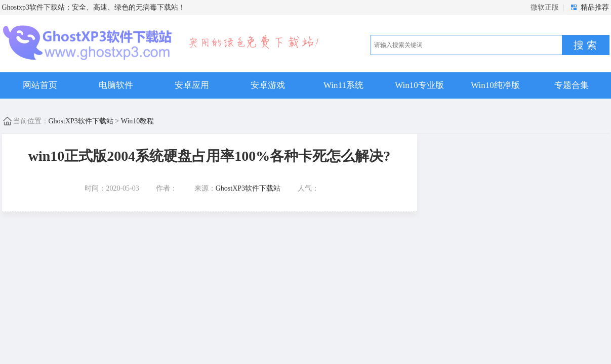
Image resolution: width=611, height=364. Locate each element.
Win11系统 (343, 85)
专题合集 (572, 85)
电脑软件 (116, 85)
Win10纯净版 (495, 85)
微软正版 (545, 7)
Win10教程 (138, 121)
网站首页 (40, 85)
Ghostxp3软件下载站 (33, 7)
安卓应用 (192, 85)
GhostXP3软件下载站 (81, 121)
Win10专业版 (419, 85)
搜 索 (585, 45)
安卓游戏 (268, 85)
